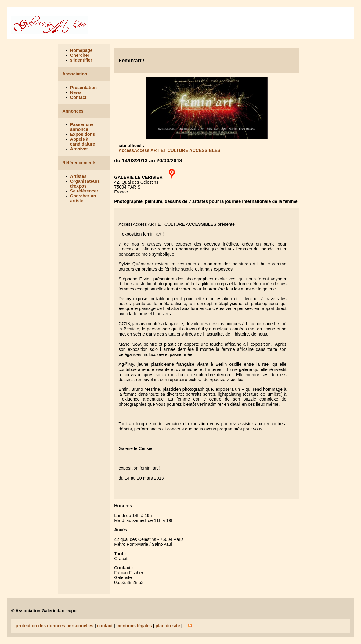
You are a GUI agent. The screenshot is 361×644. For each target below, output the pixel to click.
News (76, 92)
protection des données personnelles (54, 626)
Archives (79, 149)
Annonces (73, 111)
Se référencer (84, 191)
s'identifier (81, 60)
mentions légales (134, 626)
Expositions (83, 134)
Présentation (83, 88)
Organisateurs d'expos (85, 184)
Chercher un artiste (83, 198)
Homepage (81, 50)
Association (75, 74)
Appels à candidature (83, 142)
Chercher (80, 55)
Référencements (79, 163)
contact (105, 626)
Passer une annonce (82, 127)
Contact (78, 97)
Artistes (78, 176)
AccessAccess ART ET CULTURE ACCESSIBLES (170, 150)
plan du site (168, 626)
